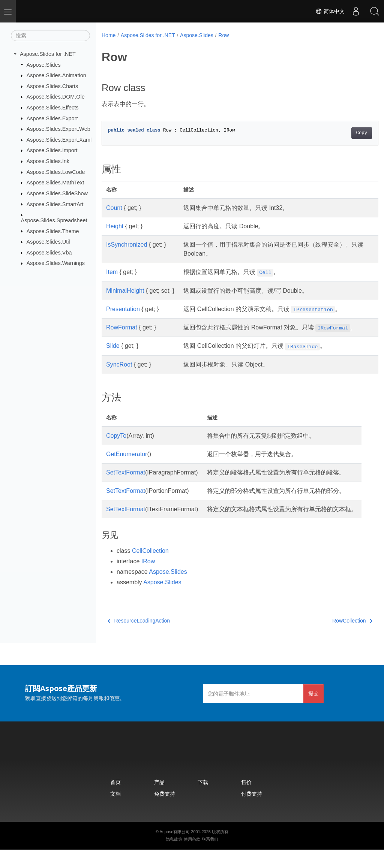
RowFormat (122, 327)
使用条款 (192, 857)
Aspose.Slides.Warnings (56, 263)
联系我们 (210, 857)
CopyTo (116, 445)
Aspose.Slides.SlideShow (57, 193)
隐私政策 (174, 857)
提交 (313, 711)
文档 (115, 812)
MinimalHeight (125, 291)
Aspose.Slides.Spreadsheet (54, 220)
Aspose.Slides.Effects (53, 108)
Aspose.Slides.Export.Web (58, 129)
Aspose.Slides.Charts (52, 86)
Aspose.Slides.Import (52, 150)
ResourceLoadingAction (139, 639)
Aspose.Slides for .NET (48, 54)
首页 (115, 800)
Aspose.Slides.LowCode (56, 172)
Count (114, 208)
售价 (246, 800)
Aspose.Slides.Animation (56, 75)
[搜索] (50, 36)
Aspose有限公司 (175, 850)
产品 (159, 800)
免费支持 (165, 812)
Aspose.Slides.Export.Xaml (59, 140)
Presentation (123, 309)
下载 (203, 800)
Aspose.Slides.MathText (55, 183)
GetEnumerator (127, 463)
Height (115, 226)
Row (223, 35)
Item (112, 272)
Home (109, 35)
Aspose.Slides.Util (48, 242)
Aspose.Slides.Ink (48, 161)
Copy (342, 133)
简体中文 (330, 11)
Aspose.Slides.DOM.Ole (56, 97)
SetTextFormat (126, 481)
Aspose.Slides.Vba (49, 253)
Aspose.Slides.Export (52, 118)
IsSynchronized (127, 245)
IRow (148, 579)
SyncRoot (119, 373)
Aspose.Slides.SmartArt (55, 204)
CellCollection (150, 569)
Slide (113, 355)
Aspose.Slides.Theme (53, 231)
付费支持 (252, 812)
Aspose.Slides (44, 64)
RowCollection (333, 639)
